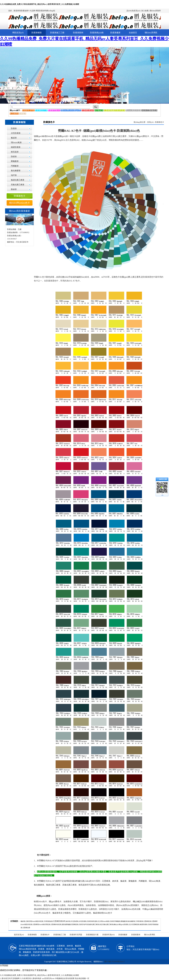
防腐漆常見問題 (76, 935)
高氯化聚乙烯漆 (18, 185)
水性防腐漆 (16, 133)
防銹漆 (14, 157)
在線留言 (133, 33)
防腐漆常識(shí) (109, 935)
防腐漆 (14, 128)
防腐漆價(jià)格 (97, 33)
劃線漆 (14, 189)
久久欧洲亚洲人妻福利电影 (31, 978)
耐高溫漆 (15, 152)
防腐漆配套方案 (92, 935)
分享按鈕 (4, 966)
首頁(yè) (150, 122)
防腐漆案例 (78, 33)
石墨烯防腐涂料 (59, 921)
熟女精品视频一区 (82, 978)
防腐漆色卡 (20, 196)
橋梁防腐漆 (16, 147)
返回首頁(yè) (19, 935)
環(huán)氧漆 (16, 142)
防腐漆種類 (37, 33)
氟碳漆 (14, 138)
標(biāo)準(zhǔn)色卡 (20, 203)
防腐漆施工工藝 (57, 33)
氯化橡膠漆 (16, 171)
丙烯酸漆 (15, 166)
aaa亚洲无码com (48, 978)
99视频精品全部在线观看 (65, 978)
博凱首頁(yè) (18, 33)
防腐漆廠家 (115, 33)
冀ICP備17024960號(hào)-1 (115, 962)
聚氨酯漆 (15, 161)
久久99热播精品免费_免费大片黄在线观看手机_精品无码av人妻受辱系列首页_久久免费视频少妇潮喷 (40, 4)
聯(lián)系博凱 (151, 33)
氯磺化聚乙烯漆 (18, 180)
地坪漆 (14, 175)
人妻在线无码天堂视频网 (10, 978)
